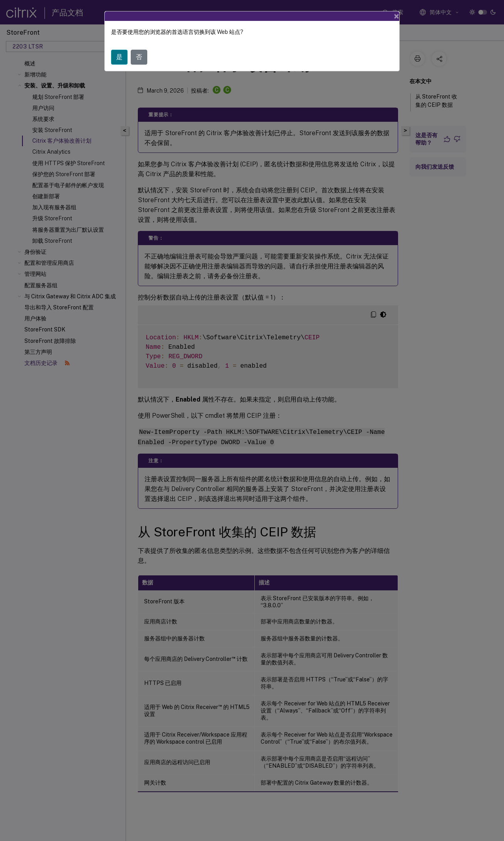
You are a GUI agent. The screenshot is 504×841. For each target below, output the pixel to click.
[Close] (397, 16)
